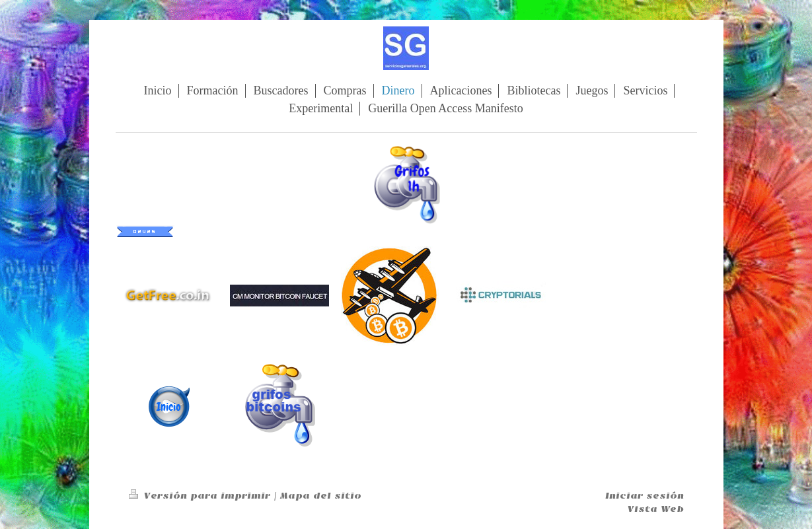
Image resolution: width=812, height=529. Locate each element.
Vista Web (656, 509)
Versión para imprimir (201, 496)
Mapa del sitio (321, 496)
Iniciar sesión (645, 496)
